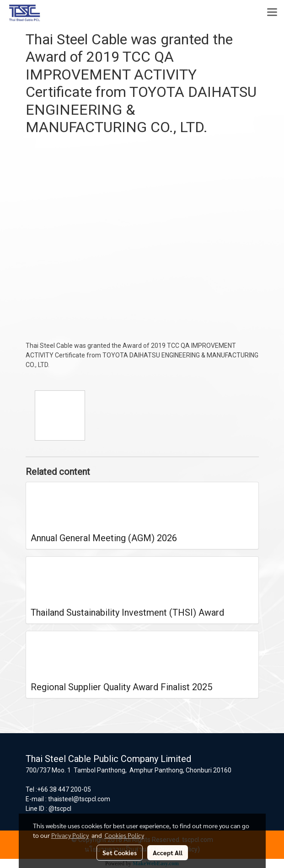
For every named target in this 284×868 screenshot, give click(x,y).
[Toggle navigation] (272, 13)
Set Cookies (120, 852)
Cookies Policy (124, 835)
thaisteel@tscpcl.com (79, 799)
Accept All (168, 852)
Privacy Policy (70, 835)
